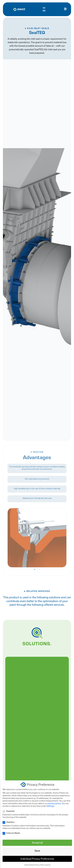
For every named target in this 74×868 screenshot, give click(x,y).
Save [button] (37, 851)
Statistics (9, 822)
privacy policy (54, 803)
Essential (9, 811)
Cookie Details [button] (29, 865)
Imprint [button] (48, 865)
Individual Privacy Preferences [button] (37, 859)
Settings (50, 806)
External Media (12, 833)
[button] (35, 569)
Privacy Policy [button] (40, 865)
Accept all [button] (37, 843)
